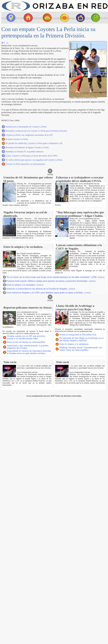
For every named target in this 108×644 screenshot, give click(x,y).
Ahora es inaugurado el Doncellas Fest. (78, 335)
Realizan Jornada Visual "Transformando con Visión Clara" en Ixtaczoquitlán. (81, 349)
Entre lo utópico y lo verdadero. (25, 285)
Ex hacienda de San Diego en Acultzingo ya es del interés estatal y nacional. (81, 339)
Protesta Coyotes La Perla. (17, 139)
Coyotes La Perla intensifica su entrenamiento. (26, 164)
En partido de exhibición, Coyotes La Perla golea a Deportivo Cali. (34, 143)
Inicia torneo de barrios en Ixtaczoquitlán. (26, 342)
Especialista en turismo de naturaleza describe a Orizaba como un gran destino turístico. (29, 352)
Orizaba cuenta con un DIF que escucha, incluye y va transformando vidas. (26, 337)
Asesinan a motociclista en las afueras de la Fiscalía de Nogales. (41, 289)
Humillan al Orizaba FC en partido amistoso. (25, 152)
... (29, 205)
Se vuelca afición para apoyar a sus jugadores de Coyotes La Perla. (34, 160)
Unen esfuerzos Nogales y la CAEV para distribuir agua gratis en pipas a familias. (49, 293)
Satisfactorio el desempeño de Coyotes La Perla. (26, 127)
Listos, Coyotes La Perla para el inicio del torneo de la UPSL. (32, 156)
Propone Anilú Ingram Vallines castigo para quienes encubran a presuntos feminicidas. (51, 281)
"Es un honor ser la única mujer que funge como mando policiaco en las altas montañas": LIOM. (56, 277)
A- (8, 43)
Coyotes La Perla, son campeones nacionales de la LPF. (29, 135)
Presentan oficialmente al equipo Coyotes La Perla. (27, 147)
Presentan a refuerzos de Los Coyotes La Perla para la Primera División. (36, 131)
